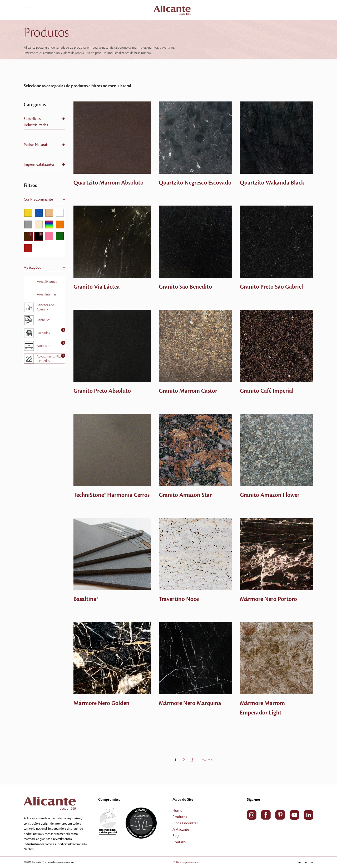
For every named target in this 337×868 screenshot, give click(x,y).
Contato (179, 842)
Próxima (206, 760)
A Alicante (181, 830)
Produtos (180, 817)
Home (177, 811)
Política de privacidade (194, 862)
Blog (176, 836)
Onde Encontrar (185, 823)
